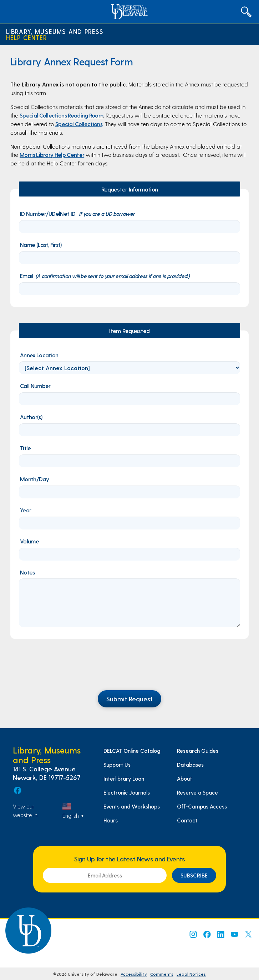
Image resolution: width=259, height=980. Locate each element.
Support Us (117, 765)
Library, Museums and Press (55, 32)
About (184, 778)
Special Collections (79, 124)
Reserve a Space (197, 792)
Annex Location (39, 355)
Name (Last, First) (41, 245)
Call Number (35, 386)
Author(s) (31, 417)
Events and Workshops (132, 806)
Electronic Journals (127, 792)
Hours (111, 820)
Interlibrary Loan (124, 778)
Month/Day (34, 479)
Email (105, 276)
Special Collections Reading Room (61, 115)
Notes (27, 572)
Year (26, 510)
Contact (187, 820)
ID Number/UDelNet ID (77, 213)
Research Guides (198, 751)
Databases (190, 765)
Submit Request (129, 699)
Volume (29, 541)
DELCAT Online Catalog (132, 751)
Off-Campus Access (202, 806)
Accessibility (134, 974)
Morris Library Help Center (52, 155)
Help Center (27, 38)
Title (26, 448)
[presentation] (129, 669)
